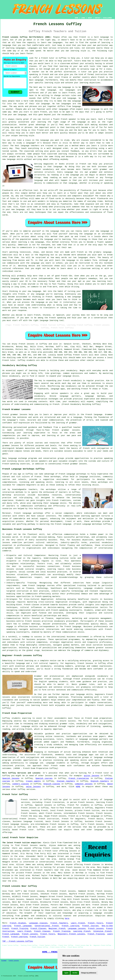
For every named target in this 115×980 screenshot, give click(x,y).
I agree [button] (66, 973)
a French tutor (101, 773)
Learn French (78, 923)
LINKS (83, 18)
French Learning (70, 926)
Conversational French (47, 926)
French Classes (38, 929)
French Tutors (95, 923)
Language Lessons (77, 929)
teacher (36, 72)
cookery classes (21, 784)
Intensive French (102, 931)
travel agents (33, 781)
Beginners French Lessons (71, 934)
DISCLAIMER (107, 18)
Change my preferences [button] (89, 973)
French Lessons (96, 929)
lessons (49, 776)
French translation (79, 778)
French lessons (27, 344)
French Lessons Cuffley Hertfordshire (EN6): (27, 37)
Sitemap (4, 961)
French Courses (91, 926)
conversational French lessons (56, 862)
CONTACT (98, 18)
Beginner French (57, 929)
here (67, 918)
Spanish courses (44, 778)
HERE (78, 787)
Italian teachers (66, 781)
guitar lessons (92, 776)
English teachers (100, 781)
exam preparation (103, 718)
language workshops (33, 513)
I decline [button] (75, 973)
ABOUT (90, 18)
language (67, 87)
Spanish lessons (11, 778)
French (24, 800)
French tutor (27, 830)
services (31, 789)
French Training (20, 929)
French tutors (80, 355)
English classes (52, 784)
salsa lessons (33, 787)
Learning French (82, 931)
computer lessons (84, 784)
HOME (77, 18)
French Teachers (59, 923)
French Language (23, 926)
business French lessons (98, 821)
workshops (51, 489)
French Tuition (37, 937)
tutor (87, 58)
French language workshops (72, 474)
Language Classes (38, 923)
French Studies (18, 923)
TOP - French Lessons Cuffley (18, 941)
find (10, 891)
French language (32, 910)
